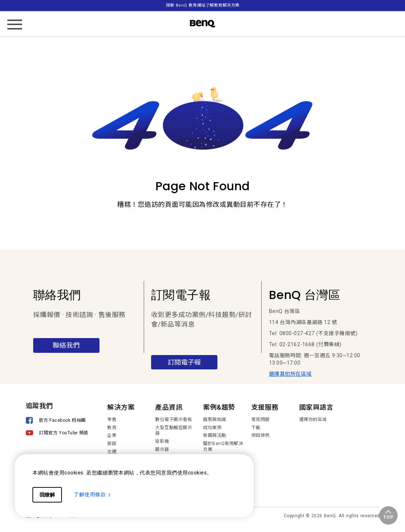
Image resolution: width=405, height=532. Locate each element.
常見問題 (261, 420)
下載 (256, 428)
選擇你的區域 (313, 420)
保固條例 (261, 435)
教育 (112, 428)
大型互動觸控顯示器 (174, 431)
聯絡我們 (66, 345)
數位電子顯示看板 (174, 420)
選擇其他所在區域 (290, 374)
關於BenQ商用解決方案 (223, 446)
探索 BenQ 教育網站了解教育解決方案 (203, 5)
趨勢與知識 (215, 420)
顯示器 (162, 449)
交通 (112, 452)
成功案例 (212, 428)
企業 (112, 435)
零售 (112, 420)
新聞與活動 (215, 435)
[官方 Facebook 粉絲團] (57, 421)
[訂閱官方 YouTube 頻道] (57, 434)
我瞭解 (47, 495)
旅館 (112, 444)
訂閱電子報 (184, 362)
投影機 (162, 441)
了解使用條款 (93, 494)
